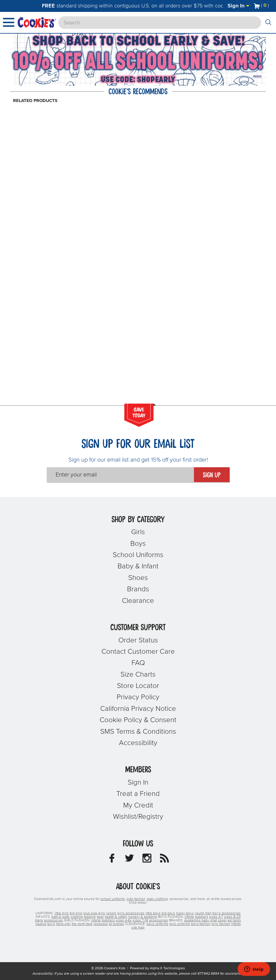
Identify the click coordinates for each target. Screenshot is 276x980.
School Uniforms (138, 555)
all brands (116, 924)
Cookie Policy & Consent (138, 720)
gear (100, 917)
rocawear (101, 924)
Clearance (138, 601)
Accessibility (138, 743)
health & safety (116, 917)
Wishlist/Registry (138, 817)
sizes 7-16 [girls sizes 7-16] (140, 921)
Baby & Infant (138, 566)
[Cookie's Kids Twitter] (129, 860)
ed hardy (234, 921)
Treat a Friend (138, 794)
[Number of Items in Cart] (261, 5)
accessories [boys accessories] (54, 921)
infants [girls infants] (96, 921)
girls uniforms (180, 924)
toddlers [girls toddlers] (108, 921)
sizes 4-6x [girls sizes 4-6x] (124, 921)
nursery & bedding (143, 917)
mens (39, 921)
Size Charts (138, 675)
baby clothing (157, 899)
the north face (82, 924)
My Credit (138, 805)
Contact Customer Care (138, 652)
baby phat (209, 921)
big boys (168, 913)
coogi (222, 921)
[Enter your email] (120, 475)
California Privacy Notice (138, 709)
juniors (111, 913)
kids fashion (136, 899)
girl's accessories (131, 913)
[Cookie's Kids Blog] (164, 860)
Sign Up (212, 475)
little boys (153, 913)
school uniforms (113, 899)
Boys (138, 544)
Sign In (239, 6)
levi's (51, 924)
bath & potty (61, 917)
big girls (76, 913)
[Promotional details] (258, 76)
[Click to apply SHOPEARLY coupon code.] (138, 79)
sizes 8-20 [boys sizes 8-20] (232, 917)
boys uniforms (157, 924)
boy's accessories (226, 913)
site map (138, 928)
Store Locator (138, 686)
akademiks (192, 921)
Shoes (138, 578)
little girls (62, 913)
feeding (90, 917)
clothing (77, 917)
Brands (138, 589)
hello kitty (63, 924)
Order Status (138, 640)
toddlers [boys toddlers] (202, 917)
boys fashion (201, 924)
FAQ (138, 663)
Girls (138, 532)
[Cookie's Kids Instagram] (147, 860)
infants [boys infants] (189, 917)
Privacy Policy (138, 697)
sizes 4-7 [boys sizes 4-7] (216, 917)
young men (203, 913)
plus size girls (94, 913)
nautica (41, 924)
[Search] (160, 23)
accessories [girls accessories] (159, 921)
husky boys (185, 913)
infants (236, 924)
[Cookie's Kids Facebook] (112, 860)
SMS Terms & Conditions (138, 732)
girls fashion (221, 924)
